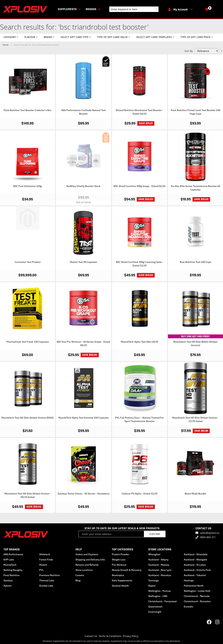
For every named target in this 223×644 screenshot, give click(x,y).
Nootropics (118, 575)
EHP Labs (9, 560)
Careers (80, 575)
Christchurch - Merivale (197, 596)
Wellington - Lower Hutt (197, 591)
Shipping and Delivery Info (90, 560)
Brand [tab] (48, 37)
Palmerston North (194, 586)
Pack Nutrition (11, 575)
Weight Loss (119, 560)
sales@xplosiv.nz (210, 533)
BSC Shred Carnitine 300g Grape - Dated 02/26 (139, 186)
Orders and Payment (87, 554)
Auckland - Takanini (195, 575)
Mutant (43, 565)
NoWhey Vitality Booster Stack (84, 186)
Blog (78, 580)
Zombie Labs (46, 586)
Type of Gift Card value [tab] (112, 37)
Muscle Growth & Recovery (127, 570)
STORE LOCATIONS (160, 549)
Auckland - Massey (159, 565)
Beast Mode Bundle (195, 494)
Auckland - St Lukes (195, 565)
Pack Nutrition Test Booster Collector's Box (28, 110)
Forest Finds (46, 560)
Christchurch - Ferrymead (162, 601)
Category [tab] (10, 37)
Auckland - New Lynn (160, 570)
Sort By (189, 51)
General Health (120, 586)
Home (6, 45)
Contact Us (91, 636)
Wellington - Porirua (159, 591)
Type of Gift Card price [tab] (195, 37)
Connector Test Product (28, 262)
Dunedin (189, 607)
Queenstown (155, 607)
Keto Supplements (122, 580)
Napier (152, 586)
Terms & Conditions (110, 636)
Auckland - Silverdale (196, 554)
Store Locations (84, 570)
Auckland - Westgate (195, 560)
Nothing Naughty (13, 570)
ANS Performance (13, 554)
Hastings (189, 580)
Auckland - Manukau (160, 575)
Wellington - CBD (158, 596)
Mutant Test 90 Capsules (83, 262)
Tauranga (153, 580)
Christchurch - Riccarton (197, 601)
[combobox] (134, 9)
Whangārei (154, 554)
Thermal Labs (47, 580)
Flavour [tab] (30, 37)
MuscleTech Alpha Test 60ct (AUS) (139, 342)
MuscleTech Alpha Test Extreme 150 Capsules (84, 418)
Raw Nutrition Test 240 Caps (195, 262)
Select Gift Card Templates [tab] (154, 37)
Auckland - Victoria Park (197, 570)
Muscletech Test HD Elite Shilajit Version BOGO (28, 418)
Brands (91, 9)
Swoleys (8, 580)
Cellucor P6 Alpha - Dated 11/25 (139, 494)
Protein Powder (120, 554)
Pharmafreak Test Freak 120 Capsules (28, 342)
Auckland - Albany (158, 560)
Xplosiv (8, 586)
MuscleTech (10, 565)
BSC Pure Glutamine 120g (28, 186)
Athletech (45, 554)
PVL (41, 570)
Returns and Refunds (87, 565)
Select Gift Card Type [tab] (75, 37)
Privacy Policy (131, 636)
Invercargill (155, 612)
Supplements (67, 9)
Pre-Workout (119, 565)
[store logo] (26, 9)
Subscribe (155, 534)
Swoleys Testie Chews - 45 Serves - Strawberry (84, 494)
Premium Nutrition (49, 575)
